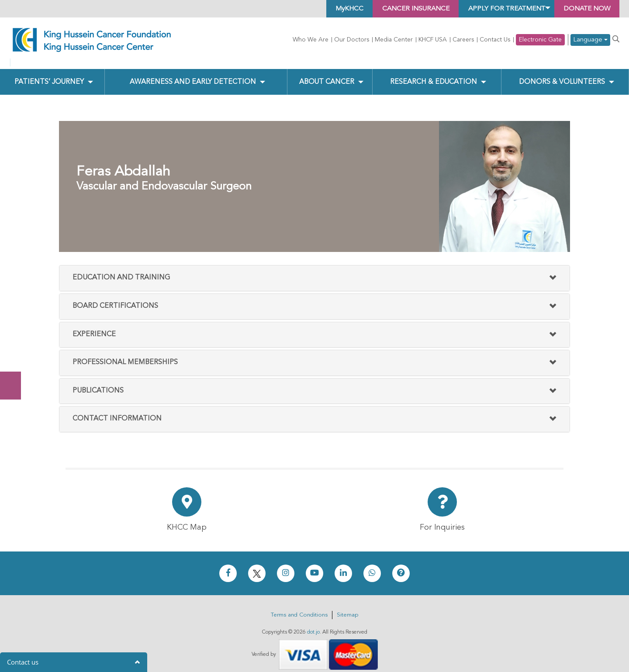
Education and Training (121, 271)
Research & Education (434, 75)
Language (590, 40)
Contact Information (117, 412)
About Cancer (327, 75)
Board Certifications (115, 299)
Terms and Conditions (299, 608)
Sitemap (347, 608)
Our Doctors (352, 40)
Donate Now (15, 318)
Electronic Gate (540, 40)
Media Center (394, 40)
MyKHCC (333, 9)
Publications (98, 383)
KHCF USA (433, 40)
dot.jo (313, 625)
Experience (94, 327)
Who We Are (311, 40)
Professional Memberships (125, 355)
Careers (463, 40)
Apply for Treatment (498, 9)
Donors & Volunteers (562, 75)
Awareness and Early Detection (193, 75)
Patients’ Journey (49, 75)
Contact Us (495, 40)
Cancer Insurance (403, 9)
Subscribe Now (15, 353)
